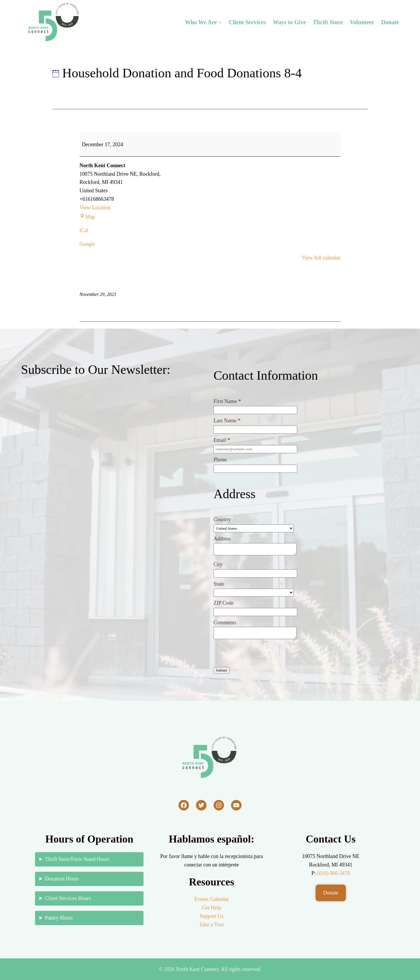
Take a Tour (212, 925)
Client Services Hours (68, 898)
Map (87, 217)
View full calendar (321, 258)
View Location (95, 207)
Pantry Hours (59, 918)
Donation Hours (62, 879)
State (219, 584)
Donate (331, 893)
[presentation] (258, 654)
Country (222, 519)
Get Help (212, 908)
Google (87, 244)
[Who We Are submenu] (220, 22)
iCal (84, 230)
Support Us (212, 916)
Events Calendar (211, 899)
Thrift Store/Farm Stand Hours (77, 859)
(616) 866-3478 (333, 873)
